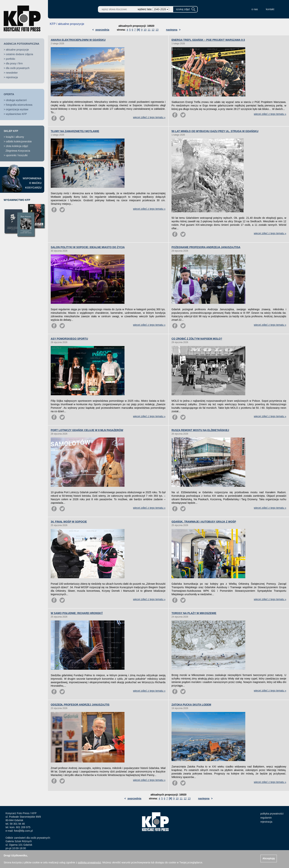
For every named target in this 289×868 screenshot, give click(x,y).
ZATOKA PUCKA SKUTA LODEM (191, 705)
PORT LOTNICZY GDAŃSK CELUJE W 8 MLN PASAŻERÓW (87, 430)
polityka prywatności (272, 814)
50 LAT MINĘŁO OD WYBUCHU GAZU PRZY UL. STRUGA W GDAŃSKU (215, 131)
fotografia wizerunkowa (19, 105)
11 (149, 30)
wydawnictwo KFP (16, 114)
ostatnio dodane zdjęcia (19, 54)
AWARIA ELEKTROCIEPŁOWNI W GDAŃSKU (78, 40)
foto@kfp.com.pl (23, 831)
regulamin (266, 818)
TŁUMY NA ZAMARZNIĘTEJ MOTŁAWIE (75, 131)
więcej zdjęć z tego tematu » (149, 117)
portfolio (11, 59)
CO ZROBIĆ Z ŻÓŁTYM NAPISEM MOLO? (197, 339)
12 (153, 30)
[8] (138, 30)
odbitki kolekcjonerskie (19, 141)
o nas (255, 9)
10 (145, 30)
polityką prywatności (89, 862)
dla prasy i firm (14, 63)
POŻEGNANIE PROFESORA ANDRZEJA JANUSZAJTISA (206, 247)
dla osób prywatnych (18, 68)
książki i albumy (15, 137)
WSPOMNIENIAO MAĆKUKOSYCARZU (32, 183)
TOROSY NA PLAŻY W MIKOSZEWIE (194, 613)
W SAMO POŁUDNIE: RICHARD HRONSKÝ (77, 613)
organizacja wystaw (17, 109)
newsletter (12, 73)
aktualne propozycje (17, 50)
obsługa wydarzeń (16, 100)
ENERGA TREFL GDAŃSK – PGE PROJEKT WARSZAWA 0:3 (208, 40)
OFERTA (9, 94)
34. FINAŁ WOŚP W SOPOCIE (69, 522)
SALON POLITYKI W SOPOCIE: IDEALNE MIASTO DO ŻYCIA (88, 247)
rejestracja (12, 77)
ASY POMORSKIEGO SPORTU (69, 339)
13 (157, 30)
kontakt (270, 9)
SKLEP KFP (11, 131)
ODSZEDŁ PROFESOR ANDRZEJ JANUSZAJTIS (80, 705)
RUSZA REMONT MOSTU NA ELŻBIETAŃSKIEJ (200, 430)
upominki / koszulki (17, 155)
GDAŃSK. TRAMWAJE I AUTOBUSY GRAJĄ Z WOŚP (204, 522)
